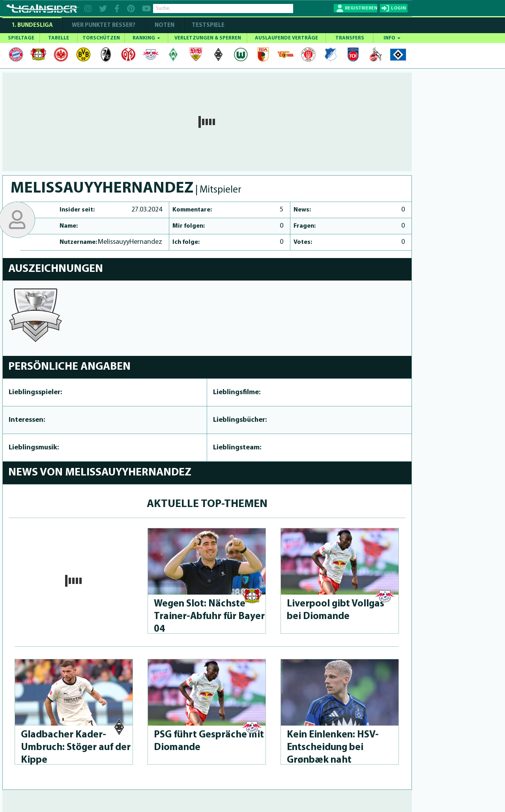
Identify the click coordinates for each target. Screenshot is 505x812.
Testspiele (208, 25)
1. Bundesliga (32, 25)
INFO (392, 38)
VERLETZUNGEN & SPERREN (208, 38)
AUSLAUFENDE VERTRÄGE (286, 38)
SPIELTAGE (21, 38)
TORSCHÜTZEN (101, 38)
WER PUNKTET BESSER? (104, 25)
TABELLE (59, 38)
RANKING (146, 38)
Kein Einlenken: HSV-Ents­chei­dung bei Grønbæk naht (333, 747)
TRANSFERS (350, 38)
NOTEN (165, 25)
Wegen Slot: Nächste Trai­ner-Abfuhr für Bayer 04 (209, 616)
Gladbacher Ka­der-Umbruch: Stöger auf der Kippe (76, 747)
